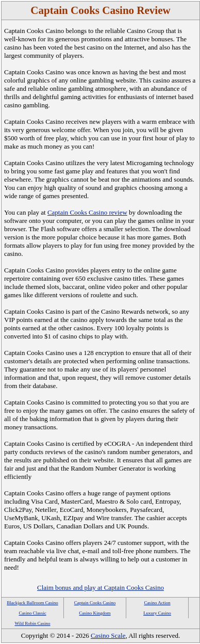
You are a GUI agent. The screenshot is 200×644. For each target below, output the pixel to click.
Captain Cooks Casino (95, 603)
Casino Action (157, 603)
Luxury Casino (157, 613)
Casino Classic (32, 613)
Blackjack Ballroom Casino (32, 603)
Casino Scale (108, 635)
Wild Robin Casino (32, 623)
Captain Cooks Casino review (87, 212)
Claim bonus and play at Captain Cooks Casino (101, 587)
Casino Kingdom (95, 613)
